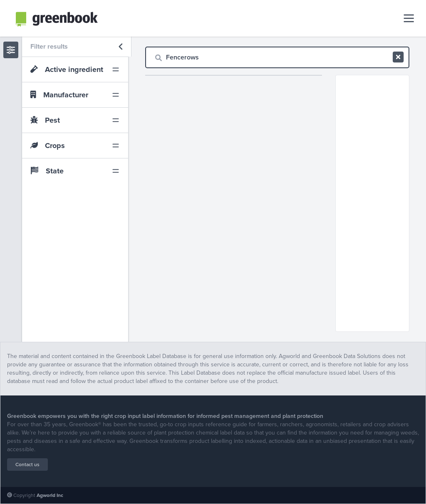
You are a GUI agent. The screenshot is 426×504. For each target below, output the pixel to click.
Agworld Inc (50, 495)
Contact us (27, 464)
